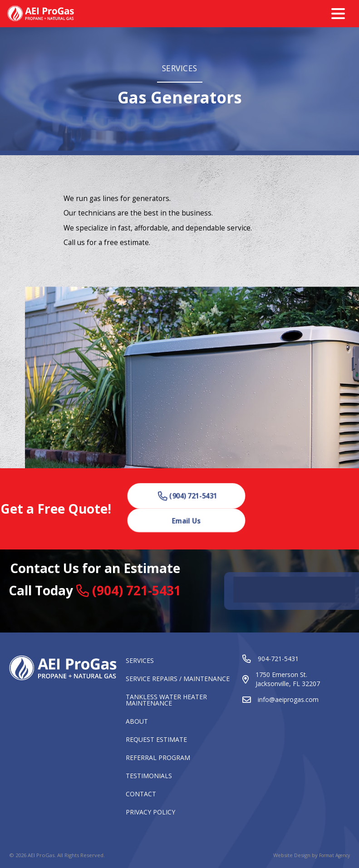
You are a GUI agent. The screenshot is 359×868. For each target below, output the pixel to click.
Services (140, 661)
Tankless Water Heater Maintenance (166, 701)
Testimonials (149, 776)
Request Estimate (156, 740)
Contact (141, 794)
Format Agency (334, 855)
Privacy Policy (150, 813)
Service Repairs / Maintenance (178, 679)
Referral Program (158, 758)
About (137, 722)
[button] (188, 496)
